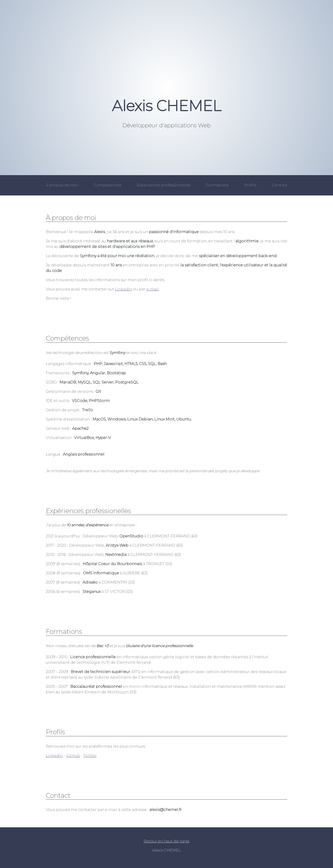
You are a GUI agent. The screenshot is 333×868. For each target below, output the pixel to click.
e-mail (153, 289)
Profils (250, 185)
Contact (280, 185)
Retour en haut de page (166, 841)
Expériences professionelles (164, 185)
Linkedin (54, 756)
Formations (217, 185)
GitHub (73, 756)
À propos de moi (62, 185)
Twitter (90, 756)
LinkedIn (123, 289)
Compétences (108, 185)
